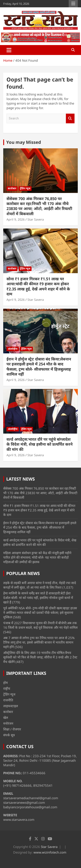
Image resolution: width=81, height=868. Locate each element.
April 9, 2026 (16, 219)
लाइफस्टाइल (11, 706)
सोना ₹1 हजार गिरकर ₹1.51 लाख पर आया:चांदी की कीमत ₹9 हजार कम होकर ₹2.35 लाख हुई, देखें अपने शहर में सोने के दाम (38, 286)
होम (6, 683)
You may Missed (24, 142)
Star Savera (36, 219)
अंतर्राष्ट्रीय (13, 349)
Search (70, 118)
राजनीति (8, 700)
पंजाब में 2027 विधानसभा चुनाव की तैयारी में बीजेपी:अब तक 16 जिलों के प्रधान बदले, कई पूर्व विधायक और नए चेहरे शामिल (40, 625)
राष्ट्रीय (7, 688)
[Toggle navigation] (9, 50)
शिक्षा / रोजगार (12, 729)
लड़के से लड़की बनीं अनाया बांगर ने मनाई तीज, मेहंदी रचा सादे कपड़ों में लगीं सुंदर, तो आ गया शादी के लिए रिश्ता (40, 585)
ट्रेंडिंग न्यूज (25, 188)
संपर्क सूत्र (9, 735)
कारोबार (12, 188)
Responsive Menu (73, 4)
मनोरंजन (8, 723)
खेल (6, 718)
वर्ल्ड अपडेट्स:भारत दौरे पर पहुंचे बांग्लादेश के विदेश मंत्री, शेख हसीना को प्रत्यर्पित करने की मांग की (40, 444)
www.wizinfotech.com (50, 852)
